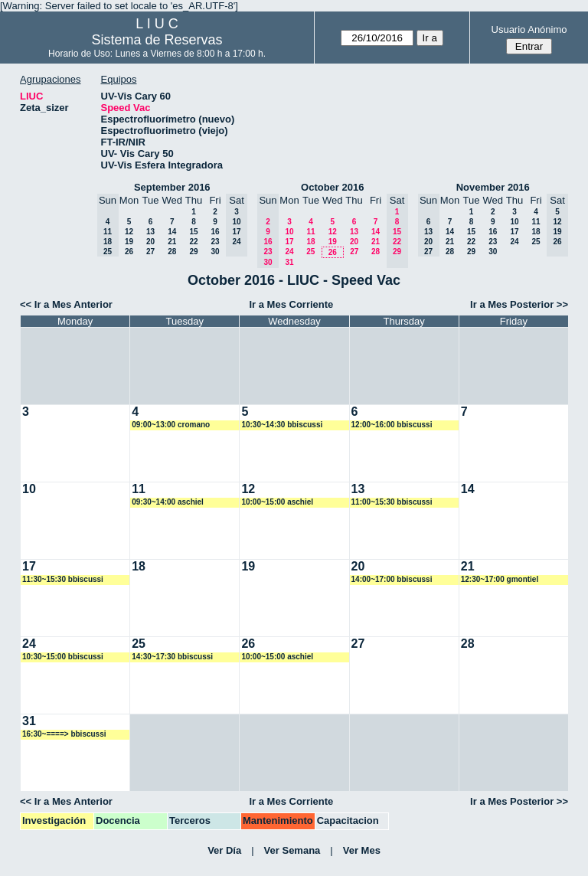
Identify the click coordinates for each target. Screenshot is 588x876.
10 (289, 232)
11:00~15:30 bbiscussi (392, 502)
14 (172, 232)
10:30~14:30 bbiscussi (282, 425)
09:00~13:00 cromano (171, 425)
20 (150, 242)
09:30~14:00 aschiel (168, 502)
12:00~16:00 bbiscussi (392, 425)
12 (129, 232)
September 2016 (172, 187)
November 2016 (493, 187)
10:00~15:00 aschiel (277, 502)
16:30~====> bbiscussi (64, 734)
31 (289, 262)
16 (215, 232)
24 (289, 252)
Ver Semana (292, 850)
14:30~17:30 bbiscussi (172, 657)
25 (310, 252)
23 (215, 242)
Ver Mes (362, 850)
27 (150, 252)
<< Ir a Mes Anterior (66, 304)
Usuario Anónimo (529, 29)
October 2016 (332, 187)
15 (193, 232)
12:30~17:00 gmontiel (500, 579)
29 (193, 252)
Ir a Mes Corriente (291, 304)
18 (310, 242)
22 (193, 242)
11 (310, 232)
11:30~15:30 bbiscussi (63, 579)
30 (215, 252)
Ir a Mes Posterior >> (519, 304)
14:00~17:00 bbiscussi (392, 579)
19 (129, 242)
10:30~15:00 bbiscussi (63, 657)
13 (150, 232)
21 (172, 242)
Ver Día (224, 850)
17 (289, 242)
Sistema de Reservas (157, 40)
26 (129, 252)
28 (172, 252)
